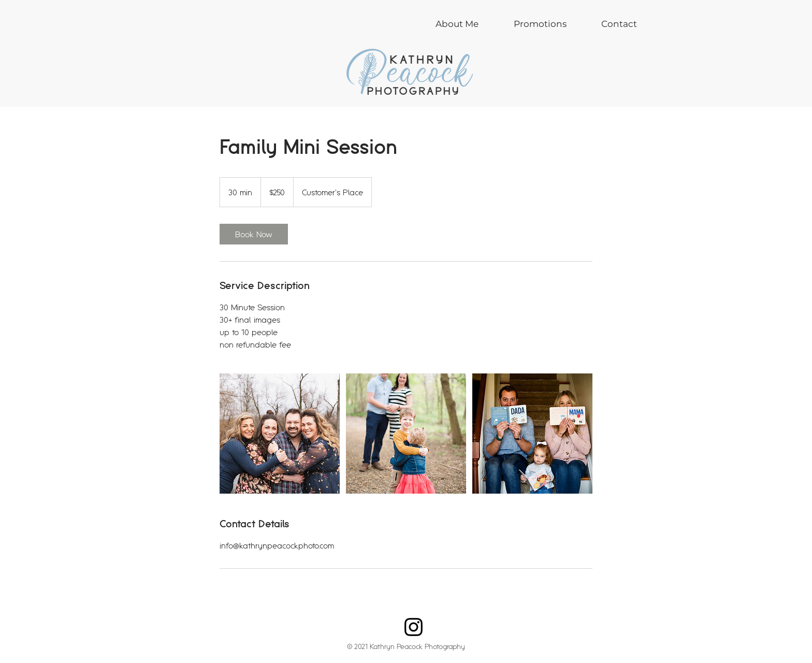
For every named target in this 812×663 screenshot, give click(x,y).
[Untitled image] (280, 434)
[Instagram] (414, 627)
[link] (254, 234)
